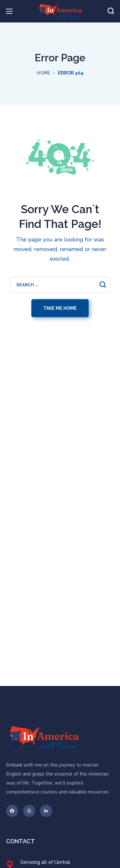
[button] (111, 11)
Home (44, 73)
